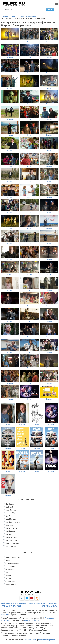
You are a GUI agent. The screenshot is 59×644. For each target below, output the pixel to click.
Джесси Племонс (12, 543)
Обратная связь (30, 640)
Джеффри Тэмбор (13, 537)
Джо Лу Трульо (11, 528)
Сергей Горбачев (31, 620)
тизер (8, 560)
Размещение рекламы (48, 640)
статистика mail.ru (49, 606)
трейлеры (5, 603)
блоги (39, 603)
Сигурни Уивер (11, 540)
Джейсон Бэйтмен (13, 522)
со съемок (10, 569)
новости (14, 603)
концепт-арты (11, 584)
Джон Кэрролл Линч (13, 534)
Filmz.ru (4, 615)
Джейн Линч (10, 531)
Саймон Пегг (11, 507)
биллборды (10, 566)
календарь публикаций (11, 606)
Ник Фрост (10, 504)
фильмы (23, 603)
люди (45, 603)
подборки (53, 603)
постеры (9, 572)
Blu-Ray (9, 578)
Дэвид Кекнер (11, 546)
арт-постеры (10, 581)
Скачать (10, 42)
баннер (8, 575)
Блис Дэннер (11, 510)
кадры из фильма (13, 557)
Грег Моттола (11, 519)
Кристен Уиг (10, 513)
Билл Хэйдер (11, 525)
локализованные (12, 563)
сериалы (31, 603)
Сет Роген (9, 516)
